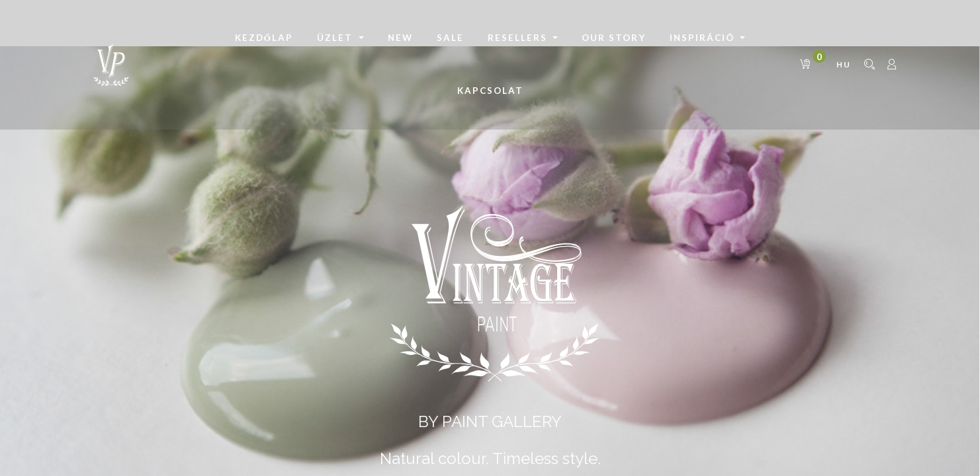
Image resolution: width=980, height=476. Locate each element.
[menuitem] (264, 38)
